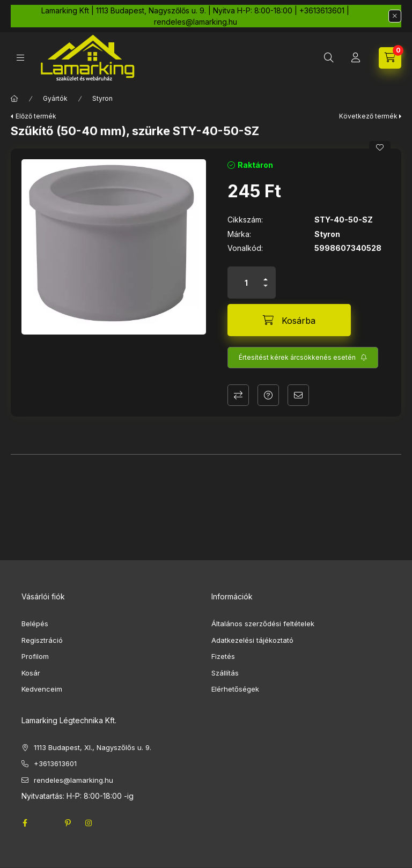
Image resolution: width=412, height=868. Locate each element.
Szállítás (225, 673)
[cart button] (390, 58)
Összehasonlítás (238, 395)
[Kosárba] (289, 320)
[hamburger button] (20, 58)
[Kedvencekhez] (380, 147)
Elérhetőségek (235, 689)
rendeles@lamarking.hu (73, 780)
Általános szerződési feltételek (263, 624)
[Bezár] (395, 16)
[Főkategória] (14, 99)
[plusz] (266, 279)
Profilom (35, 656)
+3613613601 (55, 763)
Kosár (31, 673)
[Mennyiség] (246, 283)
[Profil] (356, 58)
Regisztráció (42, 640)
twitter (46, 823)
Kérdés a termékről (268, 395)
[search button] (329, 58)
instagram (89, 823)
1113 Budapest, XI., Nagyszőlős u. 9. (93, 747)
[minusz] (266, 286)
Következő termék (368, 116)
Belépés (35, 624)
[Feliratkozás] (303, 358)
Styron (102, 98)
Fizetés (223, 656)
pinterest (68, 823)
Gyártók (55, 98)
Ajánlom (298, 395)
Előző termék (36, 116)
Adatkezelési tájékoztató (252, 640)
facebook (25, 823)
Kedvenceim (42, 689)
